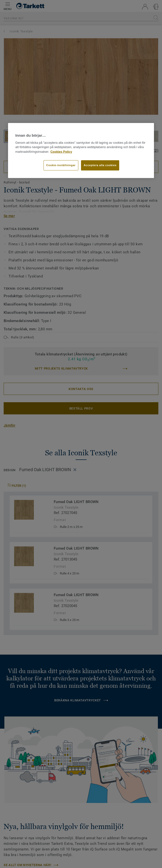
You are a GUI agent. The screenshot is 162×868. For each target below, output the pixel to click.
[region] (81, 151)
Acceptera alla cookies (100, 165)
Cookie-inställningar (61, 165)
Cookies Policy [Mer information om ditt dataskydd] (61, 152)
